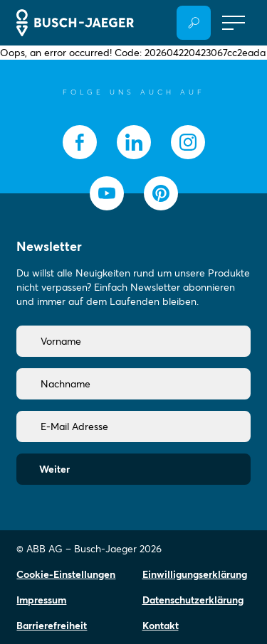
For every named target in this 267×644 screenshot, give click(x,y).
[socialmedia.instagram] (188, 142)
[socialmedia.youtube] (107, 193)
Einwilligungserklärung (195, 574)
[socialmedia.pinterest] (161, 193)
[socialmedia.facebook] (80, 142)
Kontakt (161, 626)
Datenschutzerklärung (193, 600)
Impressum (41, 600)
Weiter (54, 469)
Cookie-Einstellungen (66, 574)
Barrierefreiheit (52, 626)
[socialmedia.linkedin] (134, 142)
